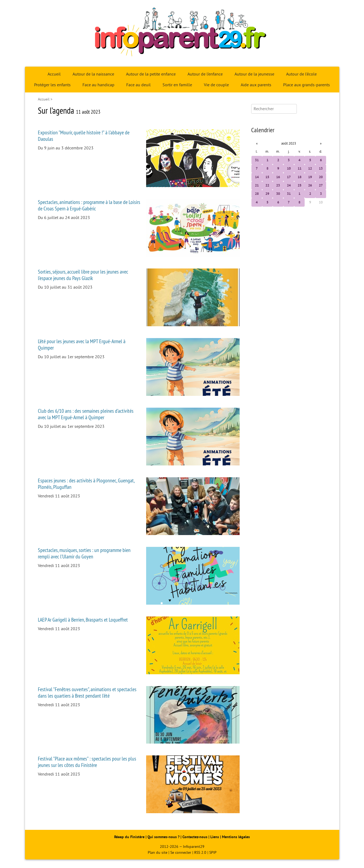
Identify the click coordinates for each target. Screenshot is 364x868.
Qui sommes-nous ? (164, 837)
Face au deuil (138, 85)
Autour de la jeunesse (254, 74)
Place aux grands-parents (307, 85)
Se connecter (181, 853)
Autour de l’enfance (205, 74)
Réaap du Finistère (129, 837)
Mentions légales (236, 837)
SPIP (213, 853)
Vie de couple (216, 85)
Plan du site (158, 853)
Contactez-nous (195, 837)
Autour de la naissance (93, 74)
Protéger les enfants (52, 85)
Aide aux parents (256, 85)
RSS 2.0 (200, 853)
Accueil (54, 74)
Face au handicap (98, 85)
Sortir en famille (177, 85)
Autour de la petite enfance (151, 74)
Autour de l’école (301, 74)
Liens (215, 837)
